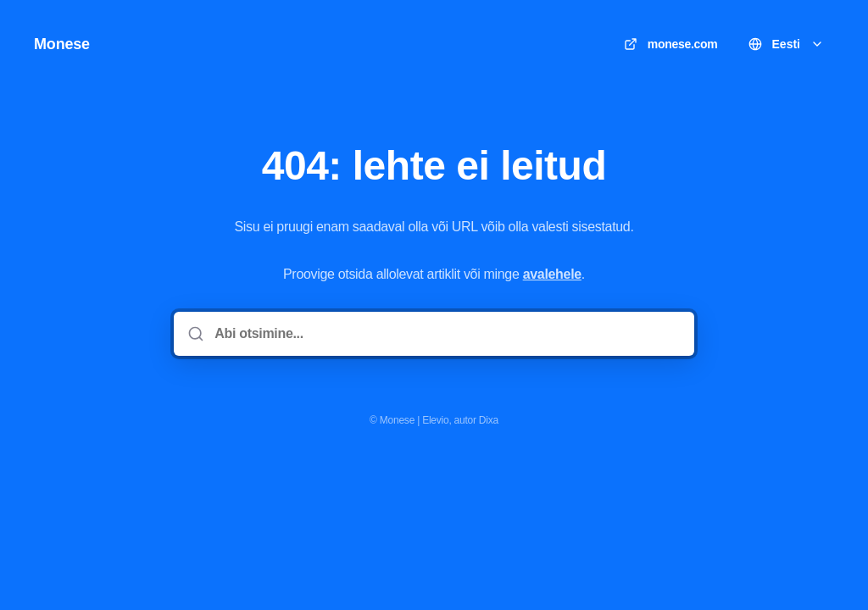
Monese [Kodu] (62, 44)
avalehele (552, 274)
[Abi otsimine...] (445, 334)
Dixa (489, 420)
